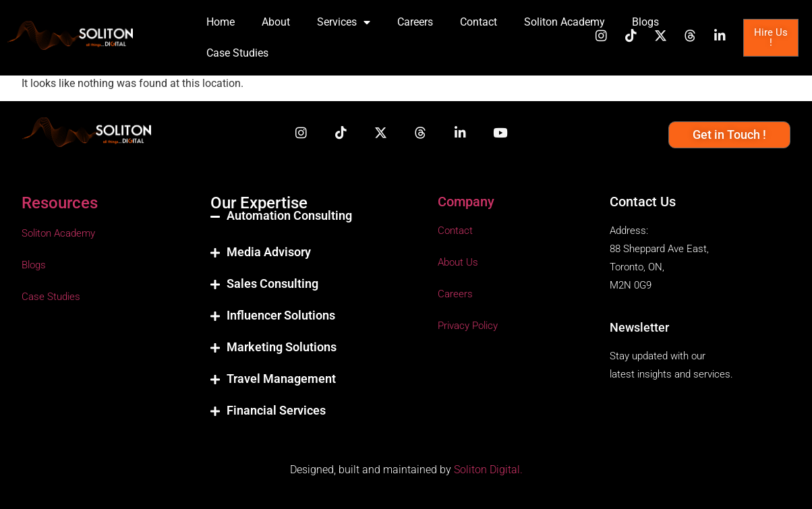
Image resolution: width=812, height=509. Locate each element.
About (276, 22)
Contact (478, 22)
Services (344, 22)
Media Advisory (269, 252)
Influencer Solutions (281, 315)
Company (466, 202)
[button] (311, 227)
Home (221, 22)
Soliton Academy (564, 22)
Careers (415, 22)
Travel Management (281, 379)
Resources (60, 203)
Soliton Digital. (488, 470)
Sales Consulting (272, 283)
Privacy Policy (468, 326)
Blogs (645, 22)
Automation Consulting (289, 215)
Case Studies (237, 53)
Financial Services (276, 410)
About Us (458, 262)
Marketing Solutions (282, 347)
